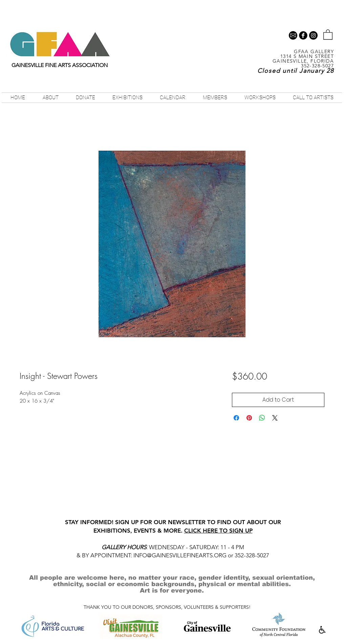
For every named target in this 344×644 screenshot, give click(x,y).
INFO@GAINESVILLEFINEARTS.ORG (180, 555)
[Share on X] (275, 418)
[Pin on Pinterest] (249, 418)
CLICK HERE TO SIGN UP (218, 531)
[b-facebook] (303, 35)
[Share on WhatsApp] (262, 418)
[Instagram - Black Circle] (313, 35)
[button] (328, 34)
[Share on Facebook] (236, 418)
